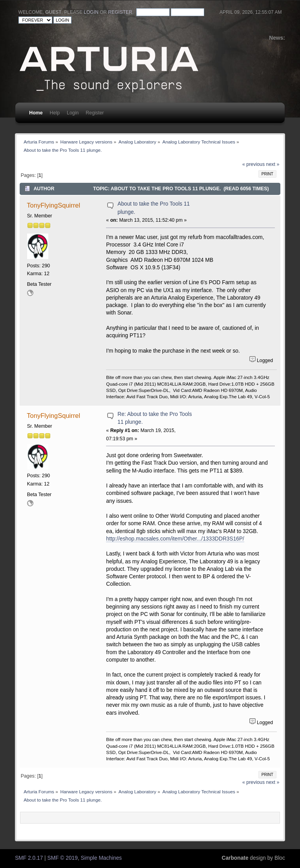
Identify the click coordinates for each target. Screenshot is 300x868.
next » (273, 164)
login (91, 12)
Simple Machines (102, 858)
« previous (253, 164)
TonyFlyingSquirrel (53, 205)
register (120, 12)
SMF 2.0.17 (29, 858)
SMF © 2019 (63, 858)
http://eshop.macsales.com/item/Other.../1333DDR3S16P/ (175, 539)
